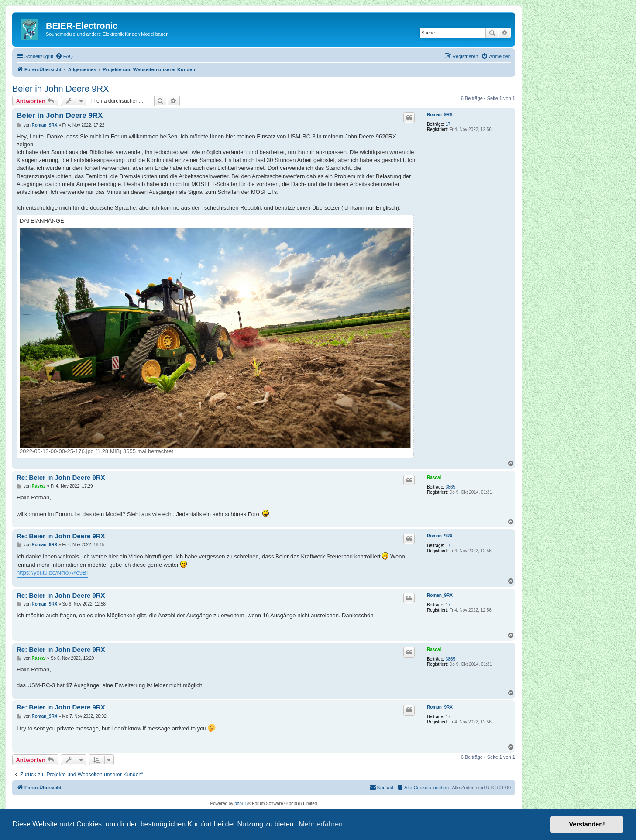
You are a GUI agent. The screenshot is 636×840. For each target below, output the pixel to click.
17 (448, 124)
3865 (450, 487)
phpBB (241, 804)
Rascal (434, 477)
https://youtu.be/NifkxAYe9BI (52, 573)
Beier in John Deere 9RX (60, 89)
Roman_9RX (440, 115)
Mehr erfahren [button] (321, 824)
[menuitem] (64, 56)
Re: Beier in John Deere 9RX (61, 477)
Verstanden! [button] (587, 824)
